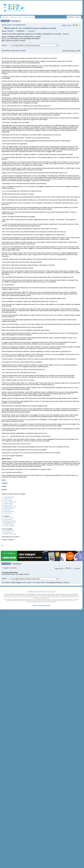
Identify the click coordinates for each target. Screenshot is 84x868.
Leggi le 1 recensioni (9, 568)
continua (66, 34)
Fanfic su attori (7, 25)
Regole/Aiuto (29, 17)
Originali (13, 17)
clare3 (5, 500)
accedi (77, 17)
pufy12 (4, 480)
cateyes (5, 499)
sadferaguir (6, 508)
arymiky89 (6, 497)
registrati (23, 51)
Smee (5, 510)
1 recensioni (30, 31)
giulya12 (6, 505)
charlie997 (5, 483)
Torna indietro (6, 583)
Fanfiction (5, 17)
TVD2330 (7, 511)
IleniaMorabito (7, 507)
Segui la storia (66, 25)
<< (9, 45)
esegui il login (15, 51)
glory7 (5, 519)
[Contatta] (12, 497)
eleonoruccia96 (7, 502)
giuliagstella (7, 531)
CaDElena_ (11, 31)
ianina (5, 532)
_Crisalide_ (6, 526)
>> (59, 45)
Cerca (21, 17)
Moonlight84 (7, 523)
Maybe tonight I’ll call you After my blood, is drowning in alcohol (30, 28)
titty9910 (4, 489)
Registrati (71, 17)
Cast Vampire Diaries (19, 25)
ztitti (5, 513)
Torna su (78, 568)
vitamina (4, 486)
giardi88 (6, 503)
